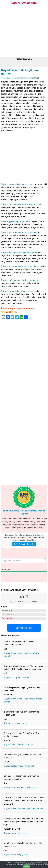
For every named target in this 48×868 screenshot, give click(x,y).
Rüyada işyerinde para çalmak (15, 221)
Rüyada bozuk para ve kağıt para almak (19, 232)
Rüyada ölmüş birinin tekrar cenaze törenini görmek (23, 700)
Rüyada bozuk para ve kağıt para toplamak (20, 266)
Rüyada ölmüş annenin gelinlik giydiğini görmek (21, 655)
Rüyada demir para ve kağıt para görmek (19, 252)
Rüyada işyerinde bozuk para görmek (18, 291)
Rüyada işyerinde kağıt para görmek (17, 184)
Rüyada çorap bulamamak (15, 723)
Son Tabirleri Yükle (24, 628)
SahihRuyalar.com (24, 3)
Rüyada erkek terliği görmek (16, 854)
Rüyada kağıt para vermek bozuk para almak (21, 204)
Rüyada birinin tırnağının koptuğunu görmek (23, 809)
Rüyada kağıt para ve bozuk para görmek (20, 280)
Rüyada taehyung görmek (15, 833)
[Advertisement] (24, 32)
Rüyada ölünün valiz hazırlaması (18, 745)
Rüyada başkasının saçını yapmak (19, 766)
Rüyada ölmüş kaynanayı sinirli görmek (21, 787)
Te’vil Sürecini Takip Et (24, 544)
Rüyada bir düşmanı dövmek (16, 677)
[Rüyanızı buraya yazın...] (24, 561)
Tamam (26, 866)
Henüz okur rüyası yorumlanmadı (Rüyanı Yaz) (20, 78)
